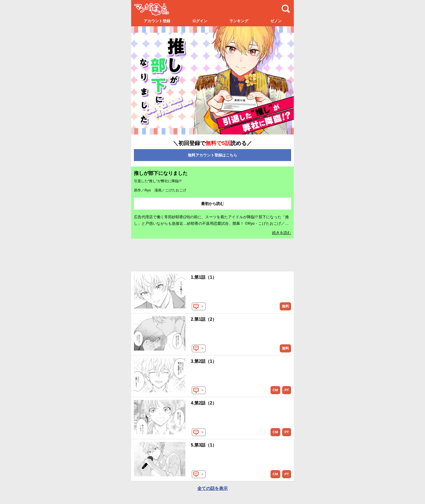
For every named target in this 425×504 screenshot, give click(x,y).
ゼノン (276, 21)
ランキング (239, 21)
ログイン (200, 21)
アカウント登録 (157, 21)
